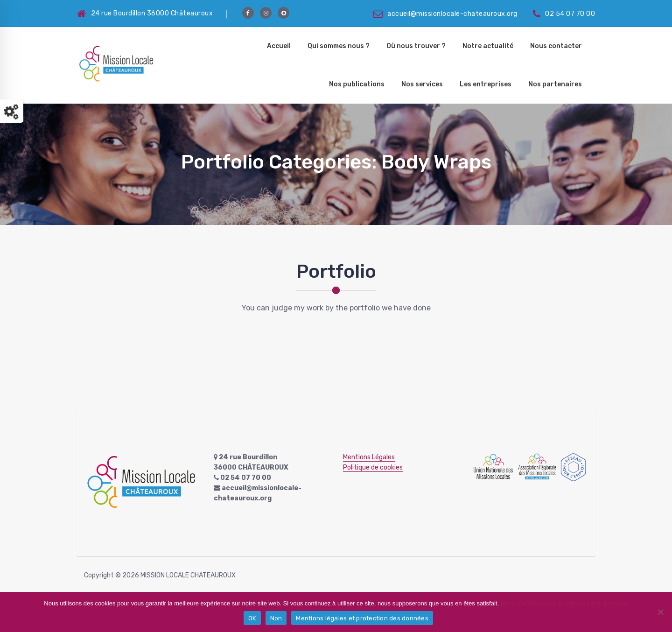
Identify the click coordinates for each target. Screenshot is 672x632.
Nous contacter (556, 46)
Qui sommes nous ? (339, 46)
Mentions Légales (369, 457)
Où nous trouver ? (416, 46)
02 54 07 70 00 (564, 14)
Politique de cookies (373, 467)
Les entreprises (486, 84)
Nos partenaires (555, 84)
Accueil (279, 46)
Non (276, 618)
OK (252, 618)
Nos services (422, 84)
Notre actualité (488, 46)
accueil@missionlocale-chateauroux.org (445, 14)
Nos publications (357, 84)
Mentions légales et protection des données (564, 603)
